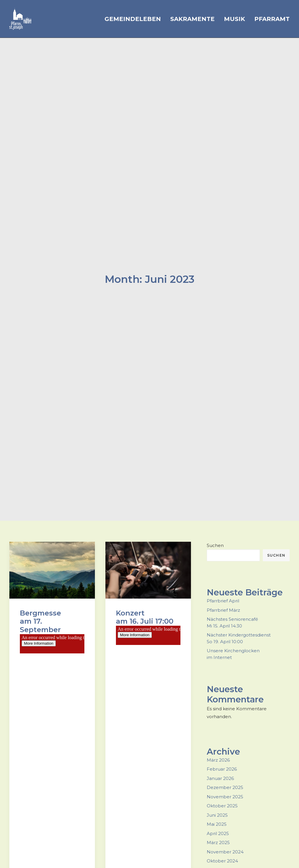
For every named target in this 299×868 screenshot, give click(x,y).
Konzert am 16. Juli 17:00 (145, 611)
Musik (234, 19)
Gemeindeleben (133, 19)
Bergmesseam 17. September (40, 615)
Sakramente (192, 19)
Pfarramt (272, 19)
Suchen (215, 539)
